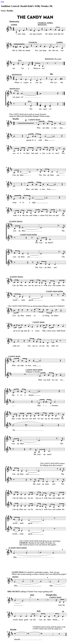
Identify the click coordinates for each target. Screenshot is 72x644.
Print (2, 2)
